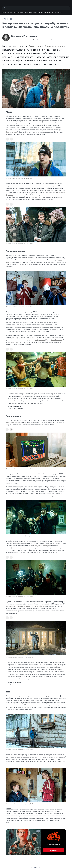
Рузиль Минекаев (12, 132)
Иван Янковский (17, 342)
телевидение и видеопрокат (42, 546)
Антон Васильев (11, 422)
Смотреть (54, 850)
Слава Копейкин (56, 340)
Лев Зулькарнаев (40, 340)
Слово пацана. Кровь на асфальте (46, 46)
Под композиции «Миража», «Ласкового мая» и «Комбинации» (26, 606)
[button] (7, 139)
